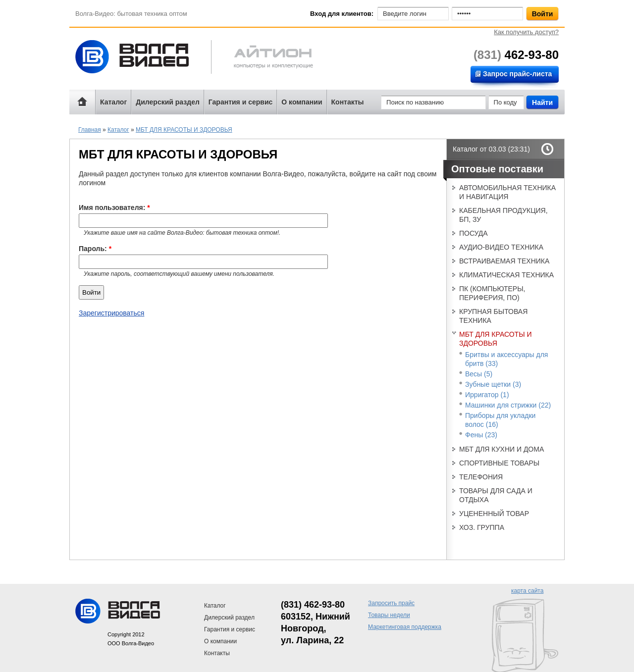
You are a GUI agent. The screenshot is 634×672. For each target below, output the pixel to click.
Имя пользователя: (114, 207)
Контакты (348, 102)
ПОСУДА (474, 233)
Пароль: (95, 249)
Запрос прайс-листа (517, 74)
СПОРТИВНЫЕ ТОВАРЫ (499, 463)
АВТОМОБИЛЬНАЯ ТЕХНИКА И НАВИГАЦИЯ (507, 192)
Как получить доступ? (526, 32)
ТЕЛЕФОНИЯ (481, 477)
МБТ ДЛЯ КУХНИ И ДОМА (502, 449)
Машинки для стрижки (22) (508, 405)
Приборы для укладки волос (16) (500, 420)
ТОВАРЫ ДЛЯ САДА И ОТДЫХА (496, 495)
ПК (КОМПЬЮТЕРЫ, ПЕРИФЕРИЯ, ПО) (492, 293)
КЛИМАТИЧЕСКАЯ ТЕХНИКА (506, 275)
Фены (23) (481, 435)
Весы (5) (479, 374)
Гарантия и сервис (240, 102)
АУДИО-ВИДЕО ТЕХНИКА (501, 247)
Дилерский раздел (168, 102)
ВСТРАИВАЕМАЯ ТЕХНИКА (504, 261)
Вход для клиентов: (342, 14)
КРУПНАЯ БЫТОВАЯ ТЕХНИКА (493, 316)
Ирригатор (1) (487, 395)
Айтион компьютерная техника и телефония (262, 58)
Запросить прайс (391, 603)
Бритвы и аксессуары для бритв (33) (506, 359)
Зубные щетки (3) (493, 384)
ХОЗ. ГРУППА (482, 527)
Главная (90, 130)
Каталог (113, 102)
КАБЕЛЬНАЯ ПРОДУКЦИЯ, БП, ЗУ (503, 215)
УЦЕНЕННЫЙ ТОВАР (494, 514)
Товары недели (389, 615)
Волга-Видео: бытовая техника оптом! (141, 57)
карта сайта (527, 591)
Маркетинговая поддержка (405, 627)
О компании (302, 102)
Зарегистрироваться (111, 313)
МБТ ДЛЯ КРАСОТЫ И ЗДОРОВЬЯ (184, 130)
